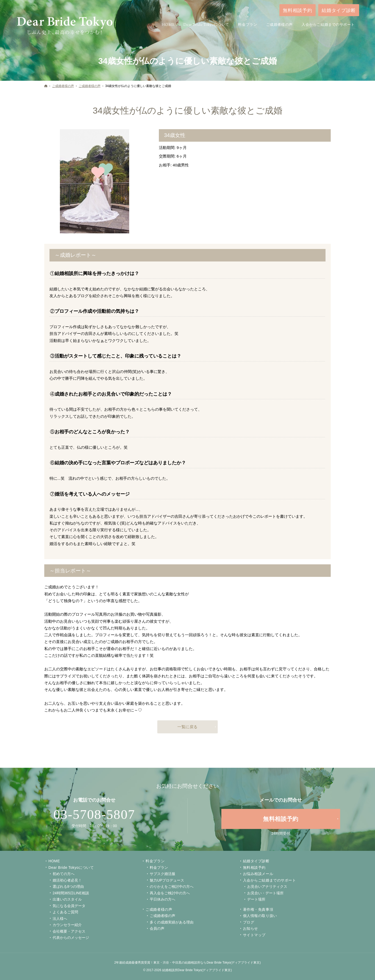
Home (54, 861)
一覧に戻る (187, 727)
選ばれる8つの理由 (68, 887)
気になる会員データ (69, 906)
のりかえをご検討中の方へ (172, 887)
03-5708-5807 (94, 814)
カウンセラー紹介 (67, 925)
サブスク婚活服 (162, 874)
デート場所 (256, 899)
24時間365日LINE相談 (71, 893)
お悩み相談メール (258, 874)
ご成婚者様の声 (159, 909)
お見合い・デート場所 (265, 893)
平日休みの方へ (162, 899)
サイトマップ (254, 935)
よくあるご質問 (65, 912)
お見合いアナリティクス (267, 887)
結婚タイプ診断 (256, 861)
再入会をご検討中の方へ (170, 893)
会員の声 (157, 928)
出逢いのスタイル (67, 899)
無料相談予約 (254, 867)
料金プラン (159, 867)
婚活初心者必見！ (67, 880)
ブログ (249, 922)
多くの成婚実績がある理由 (172, 922)
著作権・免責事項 (258, 909)
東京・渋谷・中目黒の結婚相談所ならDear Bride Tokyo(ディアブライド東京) (207, 963)
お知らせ (251, 928)
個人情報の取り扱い (260, 916)
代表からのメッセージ (71, 938)
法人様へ (60, 919)
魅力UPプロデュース (167, 880)
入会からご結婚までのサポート (270, 880)
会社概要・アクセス (69, 931)
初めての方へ (64, 874)
